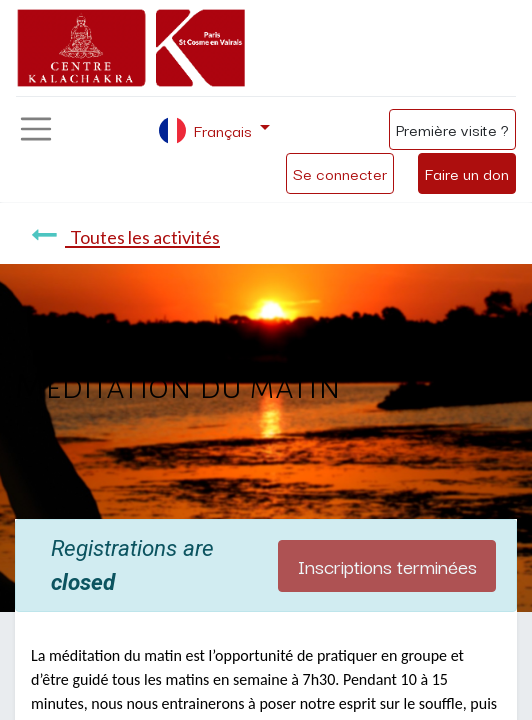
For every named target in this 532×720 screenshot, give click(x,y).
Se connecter (340, 173)
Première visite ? (452, 129)
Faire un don (467, 173)
